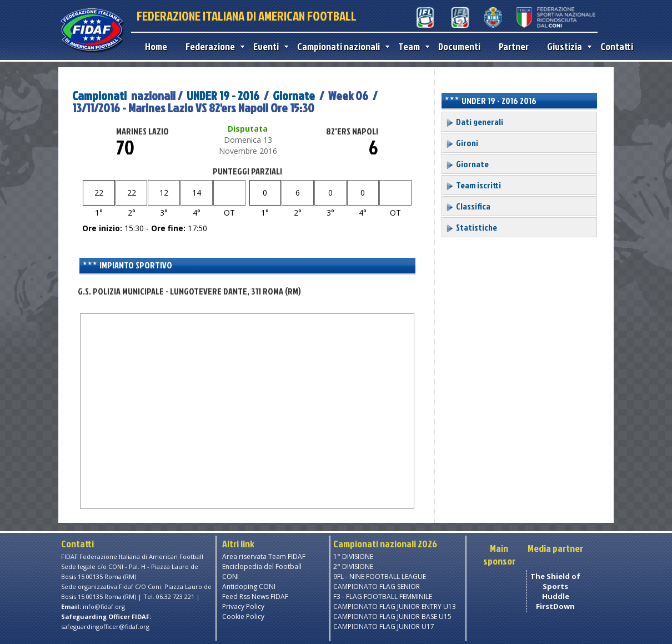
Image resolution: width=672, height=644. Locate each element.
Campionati (99, 95)
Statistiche (471, 227)
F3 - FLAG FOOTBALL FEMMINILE (383, 596)
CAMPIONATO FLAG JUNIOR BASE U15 (392, 616)
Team (411, 46)
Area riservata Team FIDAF (264, 556)
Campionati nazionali (341, 46)
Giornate (294, 95)
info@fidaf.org (104, 606)
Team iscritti (473, 185)
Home (156, 46)
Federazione (212, 46)
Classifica (468, 206)
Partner (514, 46)
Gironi (462, 143)
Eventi (268, 46)
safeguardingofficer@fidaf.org (105, 626)
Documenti (459, 46)
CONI (230, 576)
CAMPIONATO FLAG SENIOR (377, 586)
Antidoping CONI (249, 586)
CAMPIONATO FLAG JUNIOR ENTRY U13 (395, 606)
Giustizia (567, 46)
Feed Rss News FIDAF (255, 596)
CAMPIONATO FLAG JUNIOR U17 (384, 626)
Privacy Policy (243, 606)
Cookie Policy (243, 616)
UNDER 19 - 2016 (223, 95)
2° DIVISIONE (353, 566)
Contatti (617, 46)
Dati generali (474, 122)
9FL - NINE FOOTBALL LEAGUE (380, 576)
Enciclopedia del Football (262, 566)
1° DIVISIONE (353, 556)
